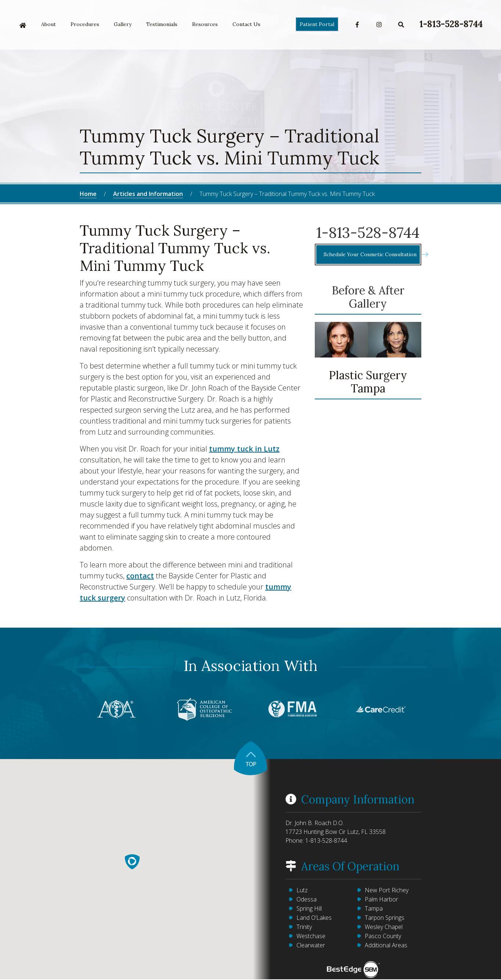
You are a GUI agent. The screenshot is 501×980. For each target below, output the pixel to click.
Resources (205, 24)
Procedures (85, 24)
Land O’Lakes (314, 918)
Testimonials (162, 24)
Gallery (123, 24)
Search (401, 25)
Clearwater (311, 945)
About (48, 24)
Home (23, 25)
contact (140, 576)
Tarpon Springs (385, 918)
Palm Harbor (381, 899)
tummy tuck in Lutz (244, 449)
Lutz (302, 890)
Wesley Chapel (384, 927)
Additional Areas (386, 945)
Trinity (304, 927)
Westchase (311, 936)
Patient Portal (317, 24)
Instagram (379, 25)
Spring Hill (309, 908)
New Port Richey (387, 890)
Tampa (374, 908)
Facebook (357, 25)
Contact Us (246, 24)
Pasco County (383, 936)
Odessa (307, 899)
